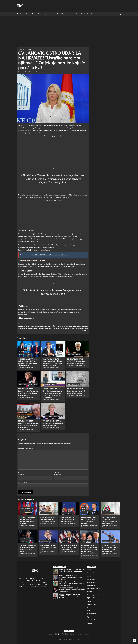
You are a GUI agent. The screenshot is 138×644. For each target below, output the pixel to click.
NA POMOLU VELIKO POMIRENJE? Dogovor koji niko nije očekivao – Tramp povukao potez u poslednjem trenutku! (89, 549)
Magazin (64, 14)
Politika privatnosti (68, 634)
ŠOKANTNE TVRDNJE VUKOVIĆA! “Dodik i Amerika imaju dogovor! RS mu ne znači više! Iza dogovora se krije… (70, 327)
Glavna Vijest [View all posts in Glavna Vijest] (22, 49)
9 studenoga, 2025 (31, 72)
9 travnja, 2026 (30, 368)
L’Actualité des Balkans (94, 588)
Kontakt (90, 14)
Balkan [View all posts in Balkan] (45, 416)
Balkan (40, 14)
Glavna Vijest (91, 579)
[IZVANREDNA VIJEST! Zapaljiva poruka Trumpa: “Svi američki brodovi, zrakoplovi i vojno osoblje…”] (29, 379)
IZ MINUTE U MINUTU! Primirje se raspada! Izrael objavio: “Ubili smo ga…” (76, 391)
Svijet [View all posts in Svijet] (29, 354)
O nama (79, 634)
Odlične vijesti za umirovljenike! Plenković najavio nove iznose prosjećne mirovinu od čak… (72, 583)
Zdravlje (89, 623)
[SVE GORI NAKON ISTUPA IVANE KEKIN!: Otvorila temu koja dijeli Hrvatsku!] (53, 411)
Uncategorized (91, 614)
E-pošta (57, 473)
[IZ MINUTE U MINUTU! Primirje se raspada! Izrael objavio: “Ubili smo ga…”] (78, 379)
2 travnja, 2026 (31, 525)
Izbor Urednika (91, 585)
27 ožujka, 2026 (31, 553)
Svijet (26, 14)
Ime (22, 473)
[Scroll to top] (134, 640)
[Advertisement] (32, 34)
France (89, 576)
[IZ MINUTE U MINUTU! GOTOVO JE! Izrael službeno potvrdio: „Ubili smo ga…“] (78, 349)
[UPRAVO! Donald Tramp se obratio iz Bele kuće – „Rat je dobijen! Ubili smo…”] (69, 537)
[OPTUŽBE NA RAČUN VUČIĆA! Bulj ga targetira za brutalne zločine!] (69, 509)
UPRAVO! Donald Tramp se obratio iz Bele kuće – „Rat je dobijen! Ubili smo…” (69, 547)
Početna (20, 14)
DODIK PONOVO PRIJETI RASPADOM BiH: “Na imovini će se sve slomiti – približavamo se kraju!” (36, 326)
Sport (46, 14)
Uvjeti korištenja (54, 634)
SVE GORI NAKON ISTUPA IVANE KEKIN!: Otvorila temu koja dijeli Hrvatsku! (53, 423)
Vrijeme (72, 14)
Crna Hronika (55, 14)
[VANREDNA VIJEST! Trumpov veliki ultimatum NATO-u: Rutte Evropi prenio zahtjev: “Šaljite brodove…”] (29, 349)
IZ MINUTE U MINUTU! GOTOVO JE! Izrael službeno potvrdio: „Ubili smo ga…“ (77, 361)
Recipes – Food (91, 604)
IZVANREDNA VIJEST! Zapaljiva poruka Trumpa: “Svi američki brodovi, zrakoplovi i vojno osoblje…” (72, 590)
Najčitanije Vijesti (92, 598)
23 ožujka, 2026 (93, 555)
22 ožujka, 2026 (114, 553)
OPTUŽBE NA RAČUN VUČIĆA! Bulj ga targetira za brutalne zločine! (68, 519)
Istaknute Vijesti (92, 582)
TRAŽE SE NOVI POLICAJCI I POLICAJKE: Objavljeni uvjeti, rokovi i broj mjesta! (71, 577)
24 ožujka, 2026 (73, 551)
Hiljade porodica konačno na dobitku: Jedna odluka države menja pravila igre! (48, 519)
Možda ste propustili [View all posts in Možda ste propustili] (25, 511)
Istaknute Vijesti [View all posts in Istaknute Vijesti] (23, 384)
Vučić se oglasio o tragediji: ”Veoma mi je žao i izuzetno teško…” (48, 547)
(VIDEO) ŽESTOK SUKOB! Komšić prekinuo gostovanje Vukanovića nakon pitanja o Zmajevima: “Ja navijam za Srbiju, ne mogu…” (52, 393)
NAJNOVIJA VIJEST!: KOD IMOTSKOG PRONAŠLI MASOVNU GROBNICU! (71, 570)
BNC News (22, 72)
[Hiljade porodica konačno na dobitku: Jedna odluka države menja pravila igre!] (48, 509)
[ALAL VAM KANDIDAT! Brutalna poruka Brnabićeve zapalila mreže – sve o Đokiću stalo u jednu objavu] (53, 349)
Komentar (25, 448)
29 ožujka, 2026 (73, 523)
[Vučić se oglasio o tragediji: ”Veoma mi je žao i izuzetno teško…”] (48, 537)
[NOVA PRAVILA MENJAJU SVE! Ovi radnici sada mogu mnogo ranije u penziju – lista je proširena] (110, 537)
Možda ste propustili (93, 595)
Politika (33, 14)
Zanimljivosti (81, 14)
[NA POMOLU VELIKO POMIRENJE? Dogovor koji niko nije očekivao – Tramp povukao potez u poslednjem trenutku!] (90, 537)
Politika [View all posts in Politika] (29, 49)
